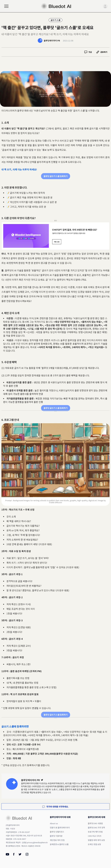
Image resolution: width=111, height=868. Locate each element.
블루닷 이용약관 (56, 836)
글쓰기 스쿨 (55, 20)
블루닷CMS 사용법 (95, 823)
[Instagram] (27, 855)
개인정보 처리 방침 (57, 840)
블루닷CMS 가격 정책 (96, 828)
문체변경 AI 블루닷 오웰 (59, 844)
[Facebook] (14, 855)
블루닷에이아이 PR (52, 41)
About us (54, 823)
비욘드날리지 (41, 111)
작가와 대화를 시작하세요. (55, 807)
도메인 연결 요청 (94, 844)
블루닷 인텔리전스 (73, 786)
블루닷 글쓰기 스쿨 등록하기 (56, 176)
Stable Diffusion (55, 502)
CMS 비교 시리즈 (95, 836)
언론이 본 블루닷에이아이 (60, 828)
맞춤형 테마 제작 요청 (96, 840)
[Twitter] (42, 780)
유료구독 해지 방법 (95, 832)
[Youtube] (7, 855)
